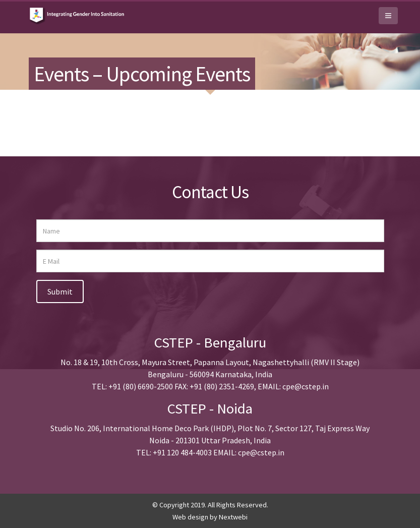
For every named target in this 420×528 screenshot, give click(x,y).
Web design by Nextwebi (210, 517)
